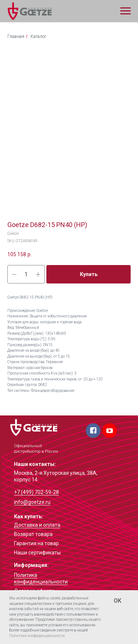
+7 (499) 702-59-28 (36, 492)
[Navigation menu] (125, 11)
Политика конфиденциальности (41, 578)
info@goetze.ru (32, 502)
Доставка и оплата (37, 525)
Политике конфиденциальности (37, 636)
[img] (34, 427)
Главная (16, 36)
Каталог (38, 36)
